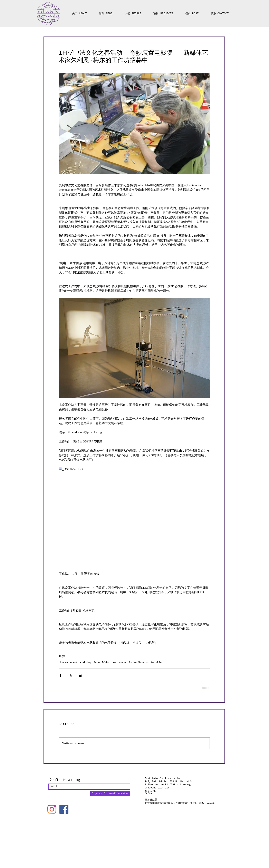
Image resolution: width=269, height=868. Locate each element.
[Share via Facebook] (61, 675)
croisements (119, 662)
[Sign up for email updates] (110, 794)
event (74, 662)
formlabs (157, 662)
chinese (63, 662)
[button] (163, 12)
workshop (85, 662)
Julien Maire (102, 662)
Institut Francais (139, 662)
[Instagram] (52, 809)
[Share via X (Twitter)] (71, 675)
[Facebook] (64, 809)
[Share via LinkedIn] (81, 675)
